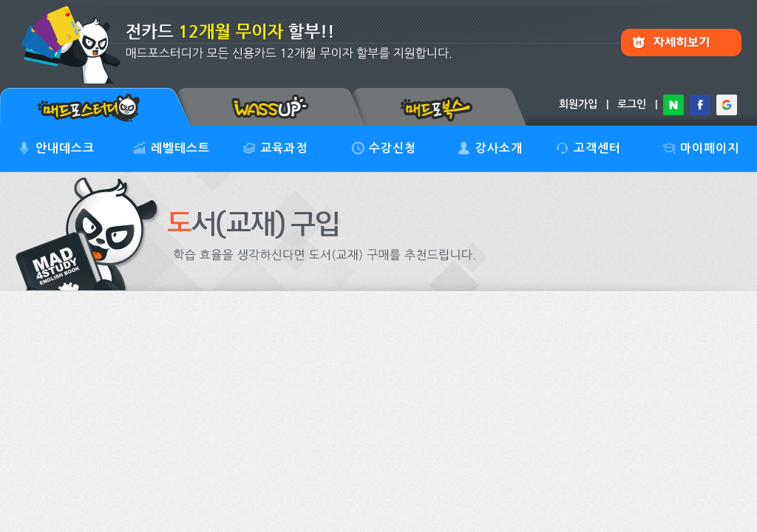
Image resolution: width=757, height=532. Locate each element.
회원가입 (578, 104)
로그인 (632, 104)
